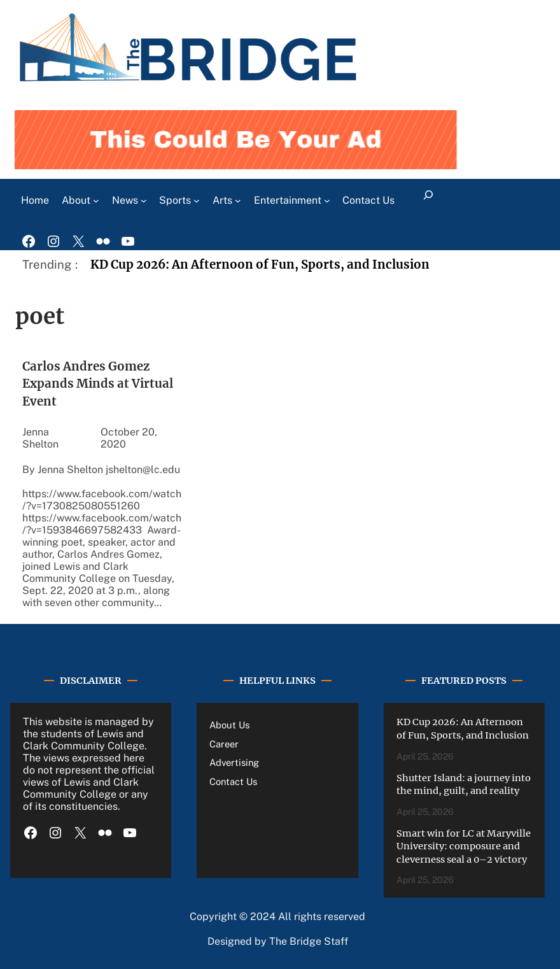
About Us (229, 725)
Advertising (234, 762)
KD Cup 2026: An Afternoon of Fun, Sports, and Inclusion (260, 265)
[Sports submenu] (197, 201)
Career (224, 744)
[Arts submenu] (238, 201)
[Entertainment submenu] (327, 201)
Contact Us (233, 782)
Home (35, 200)
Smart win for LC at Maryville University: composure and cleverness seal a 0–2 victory (464, 846)
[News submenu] (144, 201)
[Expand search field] (428, 201)
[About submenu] (96, 201)
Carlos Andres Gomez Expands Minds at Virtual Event (98, 384)
